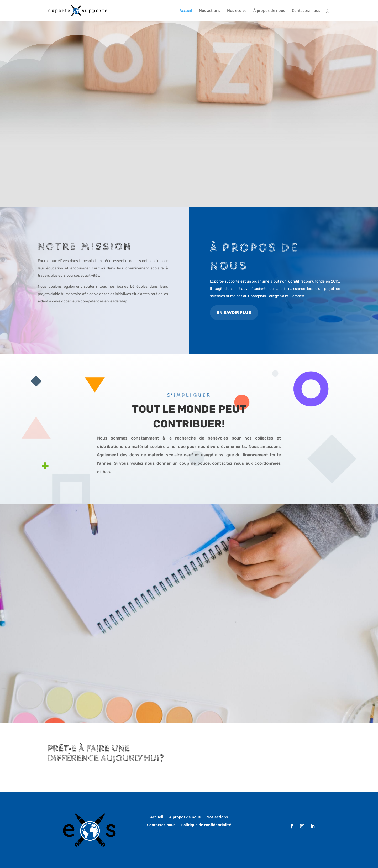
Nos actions (210, 11)
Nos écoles (237, 11)
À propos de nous (269, 11)
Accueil (186, 11)
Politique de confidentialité (206, 825)
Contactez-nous (306, 11)
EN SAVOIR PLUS (234, 313)
